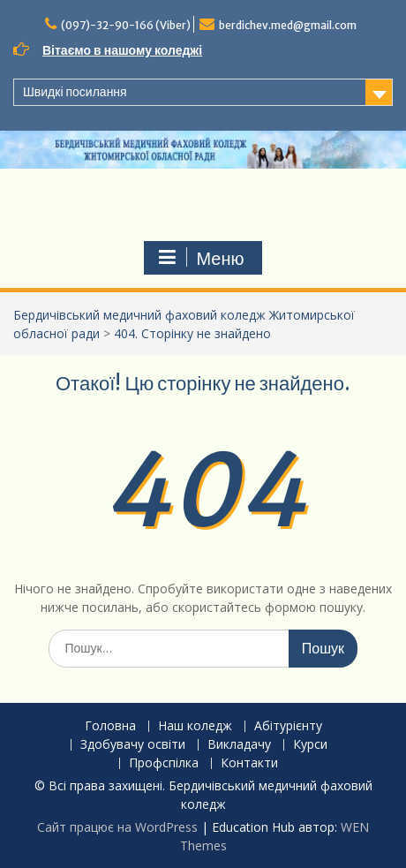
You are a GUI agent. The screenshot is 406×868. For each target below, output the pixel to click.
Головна (110, 726)
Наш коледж (195, 726)
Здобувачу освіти (133, 745)
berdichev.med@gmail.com (288, 25)
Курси (310, 745)
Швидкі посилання (75, 92)
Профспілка (164, 763)
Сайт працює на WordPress (117, 827)
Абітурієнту (288, 726)
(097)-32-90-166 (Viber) (126, 25)
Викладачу (239, 745)
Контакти (249, 763)
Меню (200, 258)
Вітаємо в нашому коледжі (122, 50)
